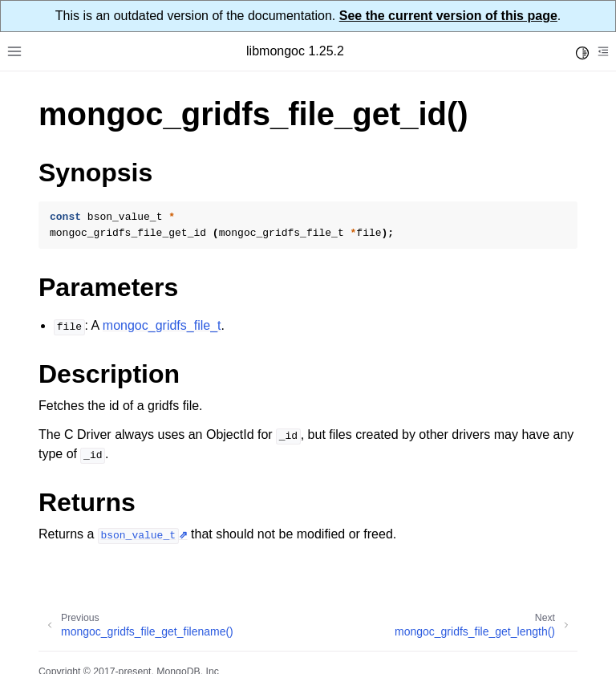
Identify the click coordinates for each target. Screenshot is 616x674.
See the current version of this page (448, 16)
